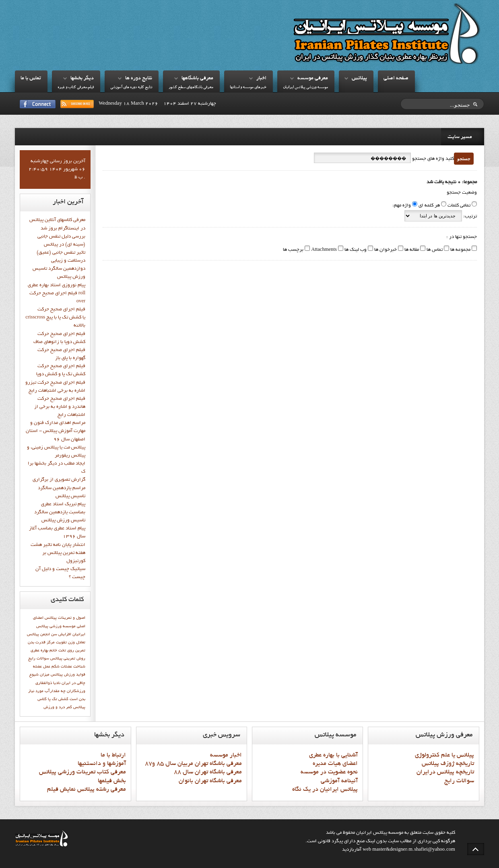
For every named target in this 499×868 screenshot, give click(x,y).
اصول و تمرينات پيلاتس (65, 618)
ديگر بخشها (82, 79)
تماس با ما (31, 79)
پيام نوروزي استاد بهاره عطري (57, 285)
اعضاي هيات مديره (335, 764)
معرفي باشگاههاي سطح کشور (191, 88)
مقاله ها (411, 250)
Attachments (323, 250)
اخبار (261, 79)
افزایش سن (61, 634)
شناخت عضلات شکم (68, 667)
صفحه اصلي (396, 79)
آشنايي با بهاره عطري (333, 755)
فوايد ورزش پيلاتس (68, 675)
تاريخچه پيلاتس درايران (445, 772)
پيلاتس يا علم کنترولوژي (444, 755)
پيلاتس (359, 79)
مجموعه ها (460, 250)
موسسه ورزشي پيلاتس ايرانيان (305, 88)
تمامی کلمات (459, 206)
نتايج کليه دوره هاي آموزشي (131, 88)
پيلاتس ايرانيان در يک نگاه (325, 789)
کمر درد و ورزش (58, 707)
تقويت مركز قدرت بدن (47, 643)
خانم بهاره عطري (44, 651)
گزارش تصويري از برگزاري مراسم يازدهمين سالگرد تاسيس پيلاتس (59, 488)
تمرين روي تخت (72, 651)
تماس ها (434, 250)
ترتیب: (469, 217)
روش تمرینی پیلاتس (68, 659)
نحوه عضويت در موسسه (329, 772)
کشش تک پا (58, 699)
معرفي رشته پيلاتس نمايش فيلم (87, 789)
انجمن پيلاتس (38, 634)
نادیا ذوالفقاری (48, 683)
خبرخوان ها (385, 250)
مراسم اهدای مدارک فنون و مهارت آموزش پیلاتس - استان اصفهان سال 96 (56, 431)
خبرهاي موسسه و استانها (248, 88)
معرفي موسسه (313, 79)
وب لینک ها (355, 250)
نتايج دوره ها (139, 79)
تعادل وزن (77, 643)
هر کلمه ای (429, 206)
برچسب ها (293, 250)
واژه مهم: (402, 206)
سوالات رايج (39, 659)
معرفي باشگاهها (197, 79)
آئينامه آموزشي (339, 781)
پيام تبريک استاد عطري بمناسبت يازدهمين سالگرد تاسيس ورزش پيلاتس (60, 513)
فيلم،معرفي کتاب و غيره (76, 88)
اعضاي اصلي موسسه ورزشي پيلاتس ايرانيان (59, 626)
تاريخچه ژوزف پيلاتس (448, 764)
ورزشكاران (76, 691)
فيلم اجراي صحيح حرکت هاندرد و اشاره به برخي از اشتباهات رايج (60, 407)
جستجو (464, 159)
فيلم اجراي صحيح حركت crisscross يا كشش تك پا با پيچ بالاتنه (55, 318)
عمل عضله (42, 667)
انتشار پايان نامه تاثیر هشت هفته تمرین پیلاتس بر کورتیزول (58, 553)
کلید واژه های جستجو (432, 159)
